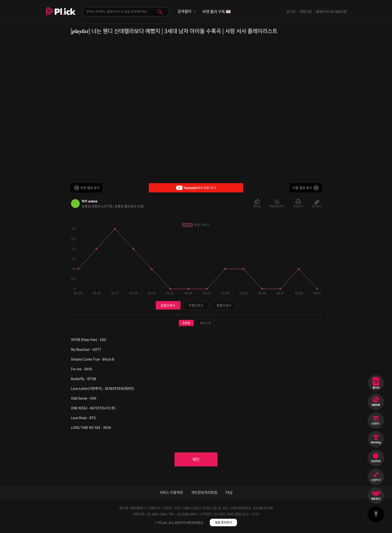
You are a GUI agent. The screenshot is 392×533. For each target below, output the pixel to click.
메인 (196, 460)
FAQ (229, 493)
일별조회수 (168, 305)
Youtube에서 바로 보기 (196, 188)
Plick (61, 15)
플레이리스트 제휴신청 (331, 11)
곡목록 (186, 323)
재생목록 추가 (277, 206)
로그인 (291, 11)
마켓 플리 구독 (217, 12)
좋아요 (257, 206)
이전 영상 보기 (90, 188)
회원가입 (306, 11)
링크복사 (317, 206)
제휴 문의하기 (223, 523)
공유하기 (298, 206)
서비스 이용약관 (171, 493)
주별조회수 (196, 305)
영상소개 (205, 323)
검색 (160, 12)
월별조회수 (224, 305)
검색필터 (184, 11)
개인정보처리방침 (204, 493)
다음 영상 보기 (302, 188)
